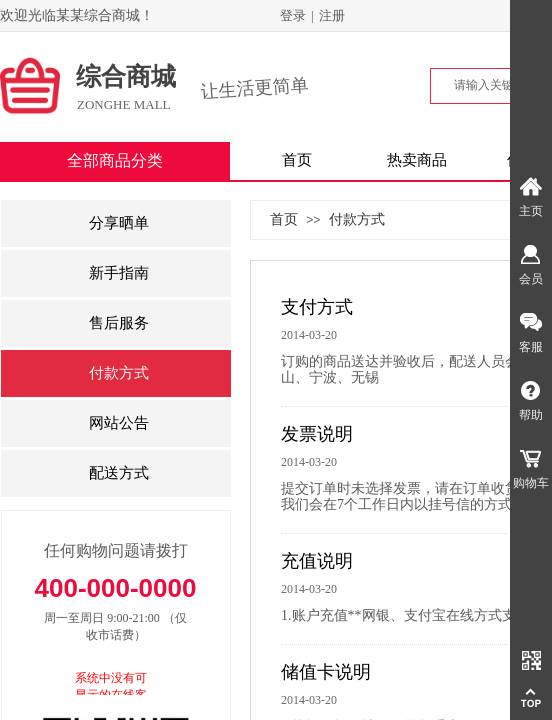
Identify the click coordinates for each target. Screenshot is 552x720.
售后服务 (119, 323)
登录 (293, 15)
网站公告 (119, 423)
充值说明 (317, 561)
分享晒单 (119, 223)
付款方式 (357, 219)
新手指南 (119, 273)
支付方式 (317, 307)
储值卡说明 (326, 672)
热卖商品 (417, 160)
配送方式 (119, 473)
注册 (332, 15)
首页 (297, 160)
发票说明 (317, 434)
